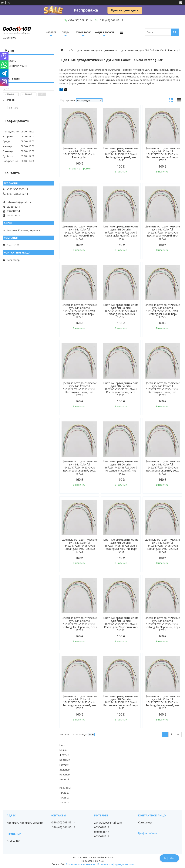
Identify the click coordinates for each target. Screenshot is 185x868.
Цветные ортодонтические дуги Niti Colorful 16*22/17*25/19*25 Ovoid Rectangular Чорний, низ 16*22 (121, 154)
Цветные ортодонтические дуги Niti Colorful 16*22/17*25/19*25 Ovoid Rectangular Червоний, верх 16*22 (79, 624)
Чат (169, 858)
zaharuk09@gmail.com (19, 202)
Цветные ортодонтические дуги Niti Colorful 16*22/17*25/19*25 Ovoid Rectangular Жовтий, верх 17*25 (162, 467)
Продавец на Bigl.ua (93, 861)
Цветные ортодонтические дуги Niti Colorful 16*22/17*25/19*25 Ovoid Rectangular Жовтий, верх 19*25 (121, 546)
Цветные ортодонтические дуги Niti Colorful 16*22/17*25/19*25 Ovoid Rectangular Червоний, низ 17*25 (79, 702)
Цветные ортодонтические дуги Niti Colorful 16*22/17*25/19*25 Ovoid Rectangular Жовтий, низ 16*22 (121, 467)
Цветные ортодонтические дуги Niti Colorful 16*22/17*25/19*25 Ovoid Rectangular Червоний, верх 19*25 (121, 702)
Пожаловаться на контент (81, 864)
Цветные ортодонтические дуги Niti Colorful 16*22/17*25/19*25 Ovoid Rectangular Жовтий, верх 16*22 (79, 467)
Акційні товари (104, 32)
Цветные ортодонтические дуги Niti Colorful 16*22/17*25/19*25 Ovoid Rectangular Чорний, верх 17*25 (162, 154)
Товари (65, 32)
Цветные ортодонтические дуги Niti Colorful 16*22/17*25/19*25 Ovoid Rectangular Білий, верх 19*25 (121, 389)
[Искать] (175, 32)
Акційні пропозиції (15, 66)
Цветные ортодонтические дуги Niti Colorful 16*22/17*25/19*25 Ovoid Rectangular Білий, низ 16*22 (121, 311)
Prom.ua (110, 858)
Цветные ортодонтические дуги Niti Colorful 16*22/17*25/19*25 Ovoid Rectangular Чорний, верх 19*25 (121, 233)
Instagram (10, 61)
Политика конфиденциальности (116, 864)
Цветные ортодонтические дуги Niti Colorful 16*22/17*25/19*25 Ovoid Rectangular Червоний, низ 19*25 (162, 702)
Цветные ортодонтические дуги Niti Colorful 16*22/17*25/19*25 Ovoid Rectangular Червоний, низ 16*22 (121, 624)
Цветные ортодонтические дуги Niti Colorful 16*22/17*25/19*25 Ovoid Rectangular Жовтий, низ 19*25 (162, 546)
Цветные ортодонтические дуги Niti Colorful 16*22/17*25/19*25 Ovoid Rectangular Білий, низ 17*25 (79, 389)
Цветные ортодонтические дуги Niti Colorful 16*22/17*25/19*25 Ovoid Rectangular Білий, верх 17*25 (162, 311)
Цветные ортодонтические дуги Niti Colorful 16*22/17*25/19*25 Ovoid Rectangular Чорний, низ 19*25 (162, 233)
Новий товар (83, 32)
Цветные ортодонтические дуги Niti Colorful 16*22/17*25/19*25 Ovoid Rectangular (79, 153)
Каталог (51, 32)
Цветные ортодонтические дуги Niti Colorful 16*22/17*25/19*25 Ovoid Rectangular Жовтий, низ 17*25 (79, 546)
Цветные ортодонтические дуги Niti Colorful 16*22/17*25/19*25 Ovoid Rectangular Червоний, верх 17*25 (162, 624)
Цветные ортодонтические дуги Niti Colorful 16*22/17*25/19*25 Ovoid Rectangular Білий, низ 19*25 (162, 389)
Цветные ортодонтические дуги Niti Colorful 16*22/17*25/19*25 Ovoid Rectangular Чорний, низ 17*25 (79, 233)
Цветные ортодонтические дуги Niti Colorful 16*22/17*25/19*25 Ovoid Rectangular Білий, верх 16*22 (79, 311)
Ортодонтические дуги (85, 50)
